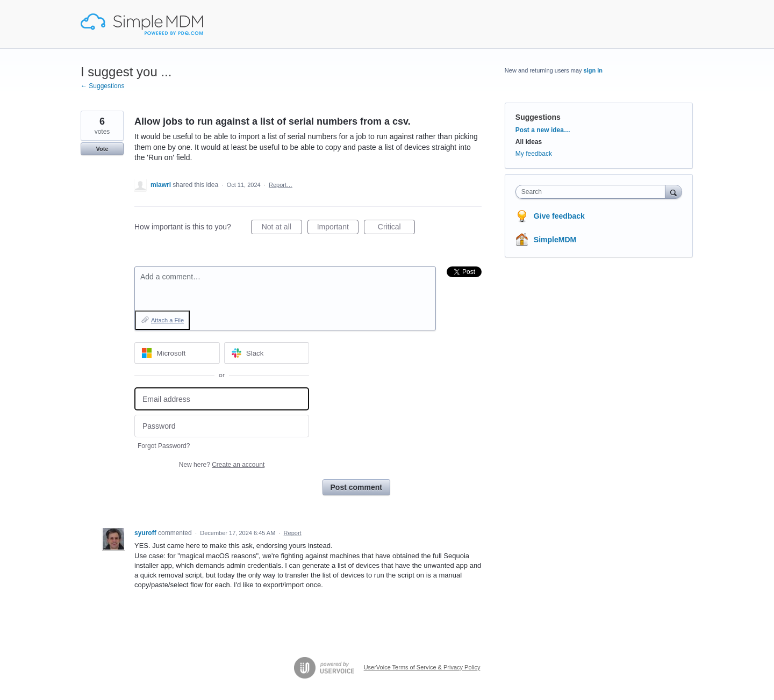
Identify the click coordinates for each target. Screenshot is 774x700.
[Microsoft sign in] (177, 353)
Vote (102, 149)
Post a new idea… (543, 130)
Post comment (356, 487)
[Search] (673, 192)
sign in (593, 70)
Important (338, 228)
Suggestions (538, 117)
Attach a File (167, 320)
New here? (222, 465)
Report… (281, 185)
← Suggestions (102, 86)
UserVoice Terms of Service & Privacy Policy (422, 667)
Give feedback (559, 216)
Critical (396, 228)
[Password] (222, 426)
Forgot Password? (164, 446)
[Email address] (222, 399)
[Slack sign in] (267, 353)
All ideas (529, 142)
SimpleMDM (555, 240)
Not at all (282, 228)
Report (293, 533)
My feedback (534, 154)
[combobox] (593, 192)
